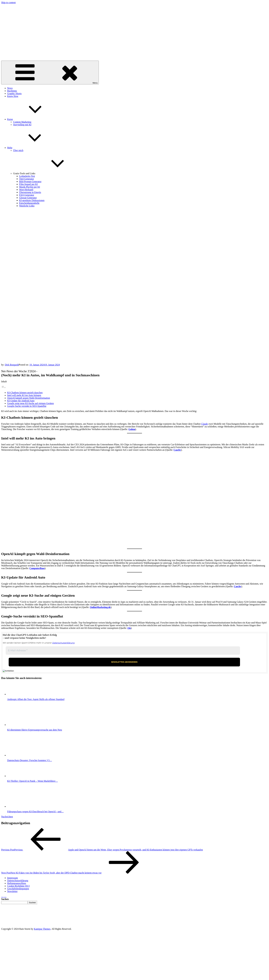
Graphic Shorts (14, 93)
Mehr (32, 148)
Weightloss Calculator (4, 897)
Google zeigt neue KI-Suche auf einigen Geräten (30, 403)
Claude (205, 424)
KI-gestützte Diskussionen (32, 200)
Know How (13, 96)
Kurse (32, 119)
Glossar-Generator (28, 198)
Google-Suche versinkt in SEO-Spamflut (27, 406)
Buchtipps (12, 91)
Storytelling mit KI (22, 125)
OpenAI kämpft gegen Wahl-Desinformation (29, 398)
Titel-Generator (27, 179)
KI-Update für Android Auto (21, 401)
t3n (129, 628)
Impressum (12, 878)
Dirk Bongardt (12, 365)
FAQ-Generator (27, 195)
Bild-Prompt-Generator (30, 181)
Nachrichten (7, 817)
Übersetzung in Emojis (30, 192)
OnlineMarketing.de (100, 607)
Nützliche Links (27, 206)
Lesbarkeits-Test (27, 176)
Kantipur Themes (42, 929)
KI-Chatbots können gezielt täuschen (25, 393)
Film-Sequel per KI (28, 184)
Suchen (5, 899)
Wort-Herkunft (26, 190)
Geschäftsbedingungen (18, 889)
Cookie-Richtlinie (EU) (18, 886)
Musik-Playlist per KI (30, 187)
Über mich (18, 150)
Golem (132, 429)
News (10, 88)
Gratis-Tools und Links (47, 173)
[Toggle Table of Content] (3, 387)
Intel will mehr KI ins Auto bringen (24, 395)
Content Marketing (22, 122)
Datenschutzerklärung (63, 643)
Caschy (177, 450)
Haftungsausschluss (17, 883)
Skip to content (8, 2)
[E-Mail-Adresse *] (123, 651)
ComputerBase (37, 568)
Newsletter (12, 891)
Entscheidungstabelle (29, 203)
